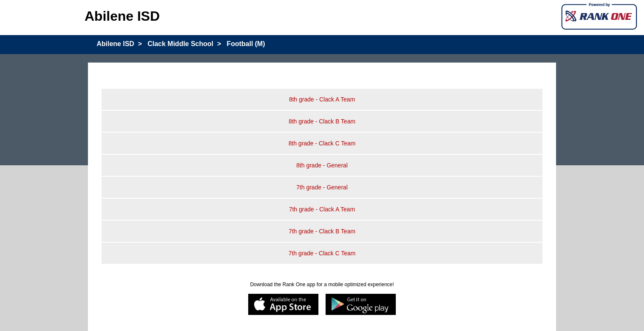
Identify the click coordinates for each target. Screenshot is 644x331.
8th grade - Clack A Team (322, 99)
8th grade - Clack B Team (322, 121)
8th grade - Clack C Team (322, 143)
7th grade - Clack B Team (322, 231)
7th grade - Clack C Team (322, 253)
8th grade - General (322, 165)
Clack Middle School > (184, 44)
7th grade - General (322, 187)
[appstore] (284, 305)
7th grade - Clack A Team (322, 209)
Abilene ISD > (119, 44)
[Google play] (361, 305)
